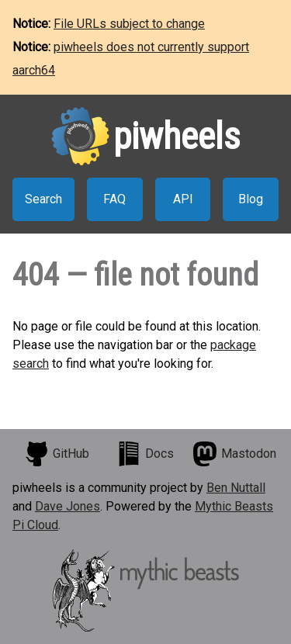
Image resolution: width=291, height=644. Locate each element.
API (183, 199)
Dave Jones (68, 506)
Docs (145, 454)
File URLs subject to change (129, 24)
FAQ (114, 199)
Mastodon (234, 454)
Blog (251, 199)
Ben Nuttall (236, 488)
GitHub (57, 454)
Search (43, 199)
